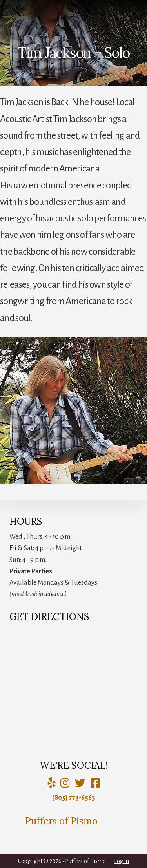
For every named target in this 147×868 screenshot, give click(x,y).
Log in (122, 861)
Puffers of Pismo (61, 821)
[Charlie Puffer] (95, 783)
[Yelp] (51, 783)
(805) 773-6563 (74, 798)
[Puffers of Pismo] (65, 783)
